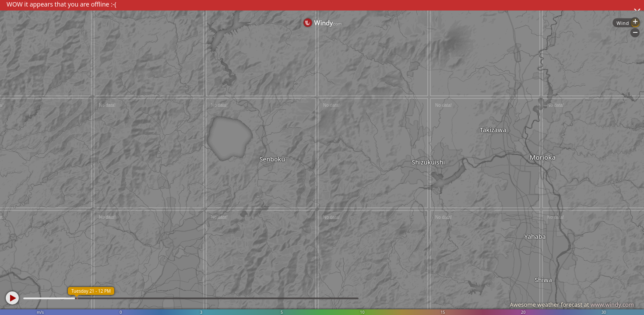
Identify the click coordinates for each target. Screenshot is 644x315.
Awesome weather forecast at (572, 304)
